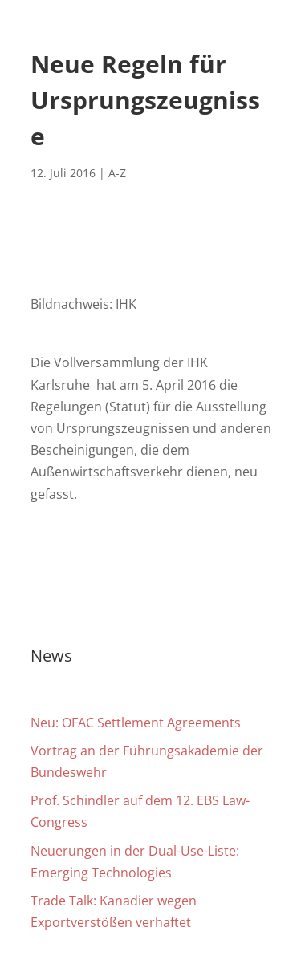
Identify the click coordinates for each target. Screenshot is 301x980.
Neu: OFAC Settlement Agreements (136, 723)
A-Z (117, 173)
